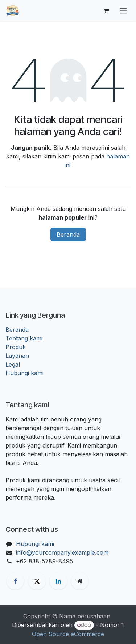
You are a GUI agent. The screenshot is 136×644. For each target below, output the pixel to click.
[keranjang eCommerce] (106, 10)
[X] (37, 581)
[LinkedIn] (58, 581)
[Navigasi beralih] (123, 10)
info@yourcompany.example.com (62, 552)
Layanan (17, 356)
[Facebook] (15, 581)
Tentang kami (24, 338)
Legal (13, 364)
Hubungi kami (24, 373)
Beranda (68, 234)
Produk (16, 347)
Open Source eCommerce (68, 634)
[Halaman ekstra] (80, 581)
